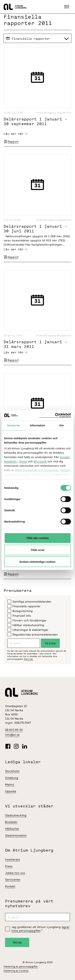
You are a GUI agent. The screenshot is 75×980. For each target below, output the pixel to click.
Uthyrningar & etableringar (28, 630)
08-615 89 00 (14, 730)
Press (9, 866)
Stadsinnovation (16, 835)
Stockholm (12, 771)
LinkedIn (44, 474)
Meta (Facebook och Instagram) (37, 470)
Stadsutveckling (16, 815)
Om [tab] (61, 425)
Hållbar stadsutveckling (26, 625)
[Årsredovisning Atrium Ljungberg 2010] (37, 404)
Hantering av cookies (16, 971)
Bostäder (11, 822)
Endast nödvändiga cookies (37, 562)
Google (65, 457)
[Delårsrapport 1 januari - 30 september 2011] (37, 78)
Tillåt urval (37, 550)
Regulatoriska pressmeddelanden (33, 634)
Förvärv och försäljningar (27, 620)
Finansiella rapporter (24, 606)
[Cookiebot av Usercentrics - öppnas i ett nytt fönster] (55, 415)
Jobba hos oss (15, 873)
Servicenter (13, 880)
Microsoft (40, 461)
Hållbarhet (12, 829)
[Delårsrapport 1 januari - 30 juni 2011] (37, 185)
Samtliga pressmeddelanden (29, 601)
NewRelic (11, 461)
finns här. (29, 659)
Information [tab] (38, 425)
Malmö (10, 784)
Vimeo (23, 461)
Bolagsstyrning (20, 611)
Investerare (13, 859)
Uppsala (11, 791)
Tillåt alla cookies (38, 538)
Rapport (11, 142)
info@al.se (12, 735)
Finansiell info (19, 616)
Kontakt (10, 886)
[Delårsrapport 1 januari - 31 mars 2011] (37, 301)
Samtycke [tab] (14, 425)
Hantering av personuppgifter (21, 967)
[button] (67, 7)
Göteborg (12, 778)
